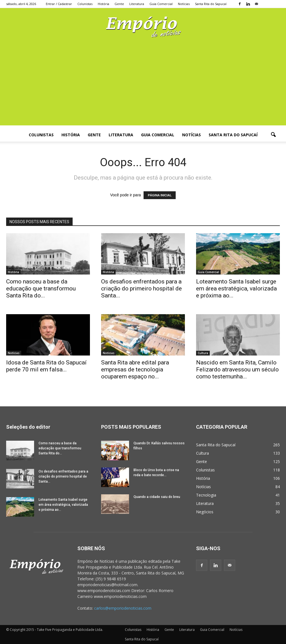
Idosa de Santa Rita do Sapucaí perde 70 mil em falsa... (46, 366)
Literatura (137, 4)
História (103, 4)
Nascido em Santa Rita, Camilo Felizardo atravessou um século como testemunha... (237, 369)
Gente (119, 4)
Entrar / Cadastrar (59, 4)
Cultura (203, 353)
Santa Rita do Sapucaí (211, 4)
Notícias (184, 4)
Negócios (205, 512)
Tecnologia (206, 495)
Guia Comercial (161, 4)
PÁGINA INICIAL (160, 195)
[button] (273, 135)
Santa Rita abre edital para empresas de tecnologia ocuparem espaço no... (135, 369)
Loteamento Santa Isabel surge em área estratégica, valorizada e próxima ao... (236, 288)
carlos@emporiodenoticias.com (123, 608)
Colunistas (85, 4)
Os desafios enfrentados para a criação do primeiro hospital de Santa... (141, 288)
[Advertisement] (143, 86)
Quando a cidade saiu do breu (157, 497)
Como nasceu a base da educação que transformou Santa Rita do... (41, 288)
